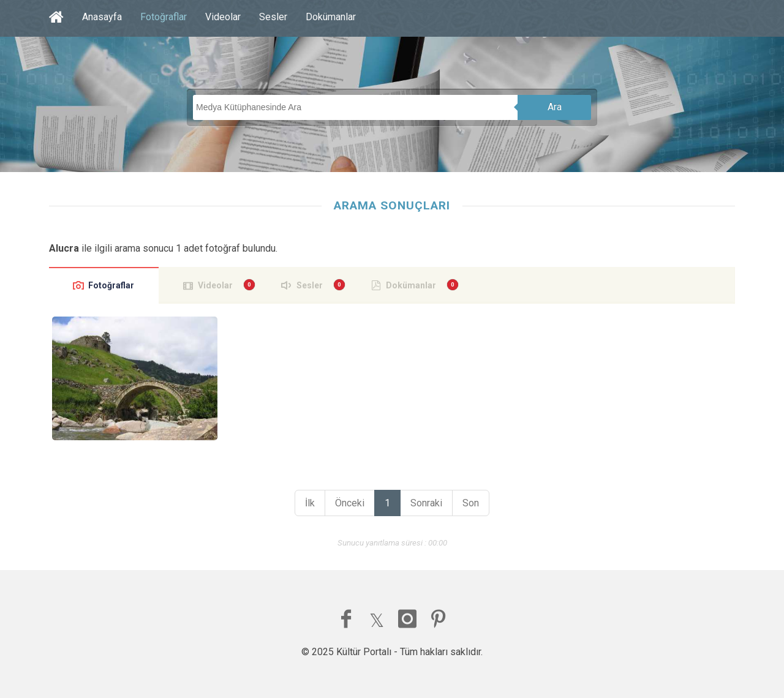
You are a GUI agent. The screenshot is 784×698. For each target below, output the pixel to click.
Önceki (350, 503)
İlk (310, 503)
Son (471, 503)
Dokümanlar (331, 17)
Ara (555, 107)
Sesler (273, 17)
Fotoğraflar (164, 17)
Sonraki (426, 503)
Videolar (223, 17)
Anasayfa (102, 17)
